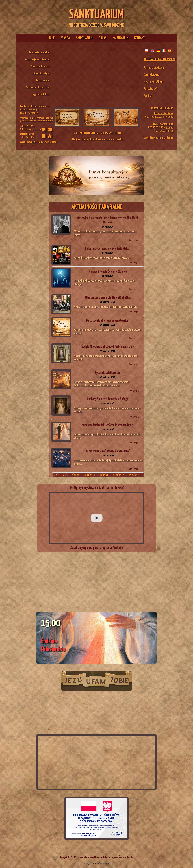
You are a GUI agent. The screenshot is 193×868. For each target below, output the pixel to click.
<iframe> (96, 762)
